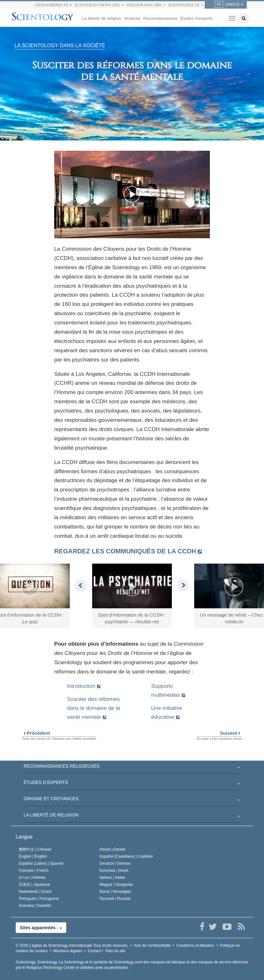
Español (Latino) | (41, 863)
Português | (39, 899)
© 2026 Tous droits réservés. (72, 946)
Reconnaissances (160, 18)
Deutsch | (115, 863)
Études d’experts (197, 18)
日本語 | (34, 885)
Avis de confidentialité (152, 946)
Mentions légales (68, 951)
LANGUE (227, 4)
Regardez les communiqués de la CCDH (125, 551)
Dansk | (112, 849)
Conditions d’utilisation (195, 946)
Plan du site (115, 951)
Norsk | (115, 892)
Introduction (81, 686)
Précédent (36, 733)
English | (33, 856)
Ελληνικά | (114, 870)
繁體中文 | (35, 849)
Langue (24, 837)
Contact (94, 951)
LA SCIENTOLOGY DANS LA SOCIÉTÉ (60, 46)
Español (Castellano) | (126, 856)
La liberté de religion (101, 18)
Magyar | (116, 885)
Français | (34, 870)
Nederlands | (35, 892)
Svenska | (35, 906)
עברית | (32, 877)
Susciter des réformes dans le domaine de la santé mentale (93, 708)
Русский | (115, 899)
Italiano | (112, 877)
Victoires (132, 18)
